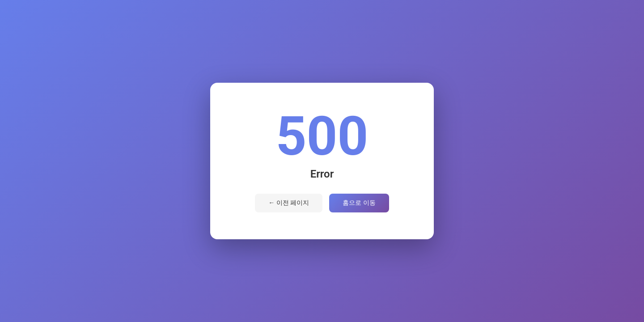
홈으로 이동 (359, 203)
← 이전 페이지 (289, 203)
